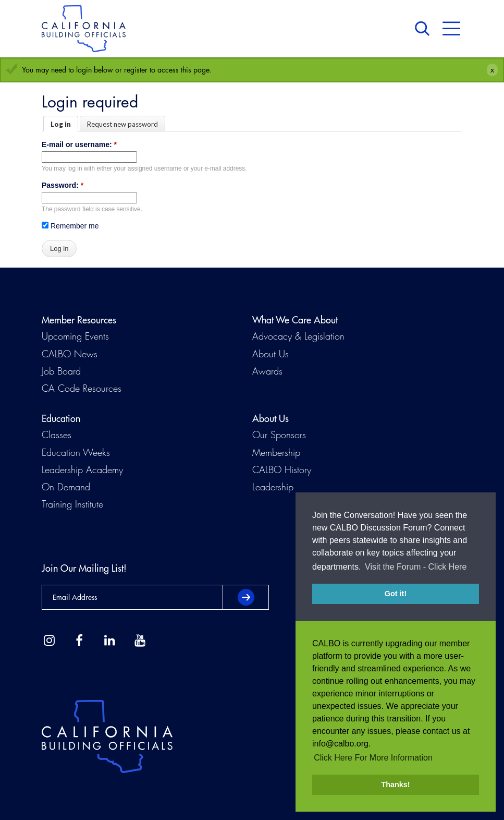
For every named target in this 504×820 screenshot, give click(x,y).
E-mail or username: (79, 144)
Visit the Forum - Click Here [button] (416, 567)
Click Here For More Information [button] (373, 758)
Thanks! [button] (395, 785)
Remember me (70, 226)
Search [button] (425, 29)
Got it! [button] (396, 594)
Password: (63, 185)
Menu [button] (451, 29)
